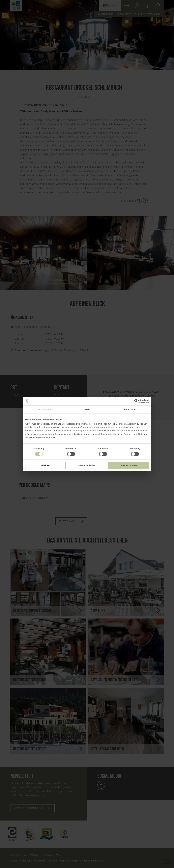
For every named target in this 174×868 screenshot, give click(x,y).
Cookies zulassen (129, 465)
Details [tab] (87, 409)
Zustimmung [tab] (44, 409)
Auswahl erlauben (87, 465)
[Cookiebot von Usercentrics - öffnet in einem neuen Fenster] (136, 401)
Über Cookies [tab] (130, 409)
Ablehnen (45, 465)
